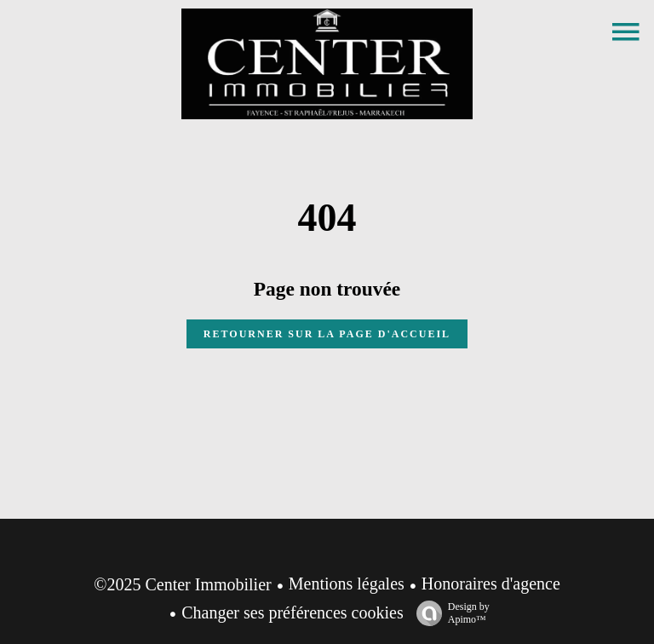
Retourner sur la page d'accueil (327, 334)
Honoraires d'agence (491, 584)
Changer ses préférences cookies (292, 612)
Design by (449, 613)
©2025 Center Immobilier (183, 584)
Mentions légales (347, 584)
